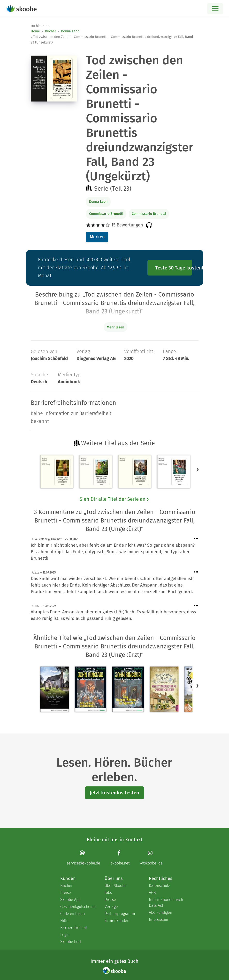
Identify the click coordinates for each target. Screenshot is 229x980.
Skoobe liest (71, 942)
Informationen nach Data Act (166, 903)
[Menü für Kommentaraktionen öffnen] (196, 539)
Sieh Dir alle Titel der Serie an (114, 499)
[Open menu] (215, 9)
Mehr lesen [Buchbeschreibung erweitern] (115, 327)
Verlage (111, 907)
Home (35, 31)
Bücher (50, 31)
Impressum (159, 919)
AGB (152, 893)
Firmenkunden (117, 921)
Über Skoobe (116, 886)
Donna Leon (70, 31)
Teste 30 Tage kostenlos (174, 268)
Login (65, 935)
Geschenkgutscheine (78, 907)
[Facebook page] (120, 858)
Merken (97, 237)
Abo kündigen (160, 912)
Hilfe (64, 921)
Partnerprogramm (120, 914)
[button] (198, 469)
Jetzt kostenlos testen (114, 793)
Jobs (108, 893)
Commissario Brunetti (106, 214)
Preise (66, 893)
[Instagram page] (151, 858)
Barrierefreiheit (74, 928)
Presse (110, 900)
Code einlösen (73, 914)
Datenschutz (159, 886)
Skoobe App (70, 900)
